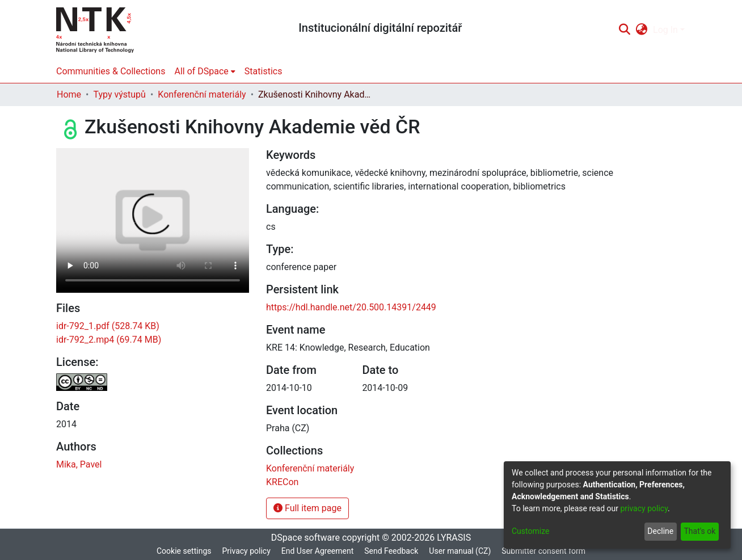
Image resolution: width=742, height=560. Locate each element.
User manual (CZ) (460, 551)
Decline (660, 531)
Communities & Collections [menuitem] (111, 71)
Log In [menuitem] (665, 30)
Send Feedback (391, 551)
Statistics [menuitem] (264, 71)
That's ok (699, 531)
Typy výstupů (119, 94)
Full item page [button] (307, 508)
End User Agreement (317, 551)
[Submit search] (624, 30)
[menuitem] (642, 30)
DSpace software (305, 538)
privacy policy (644, 508)
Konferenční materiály (202, 94)
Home (69, 94)
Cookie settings (184, 551)
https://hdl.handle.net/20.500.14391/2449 (351, 307)
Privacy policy (246, 551)
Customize (530, 531)
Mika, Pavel (79, 464)
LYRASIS (454, 538)
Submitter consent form (543, 551)
